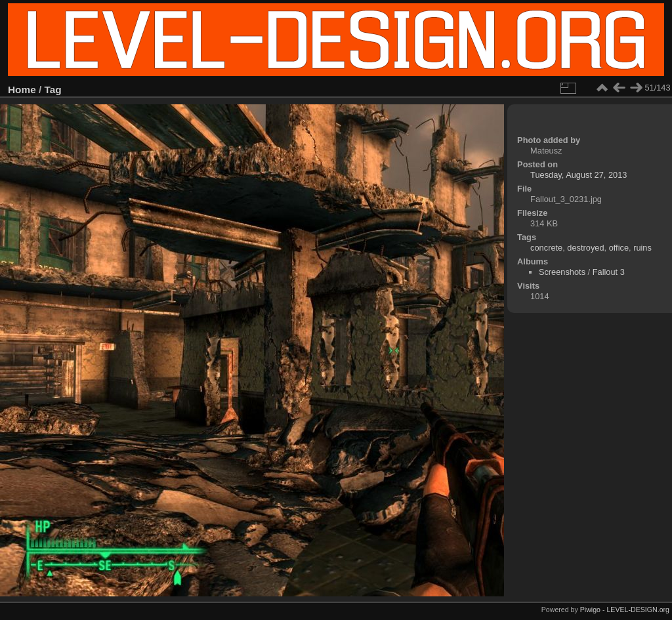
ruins (642, 248)
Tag (53, 90)
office (619, 248)
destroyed (585, 248)
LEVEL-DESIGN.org (638, 610)
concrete (546, 248)
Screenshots (562, 272)
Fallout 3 (609, 272)
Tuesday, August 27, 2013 (578, 175)
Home (22, 90)
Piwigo (590, 610)
